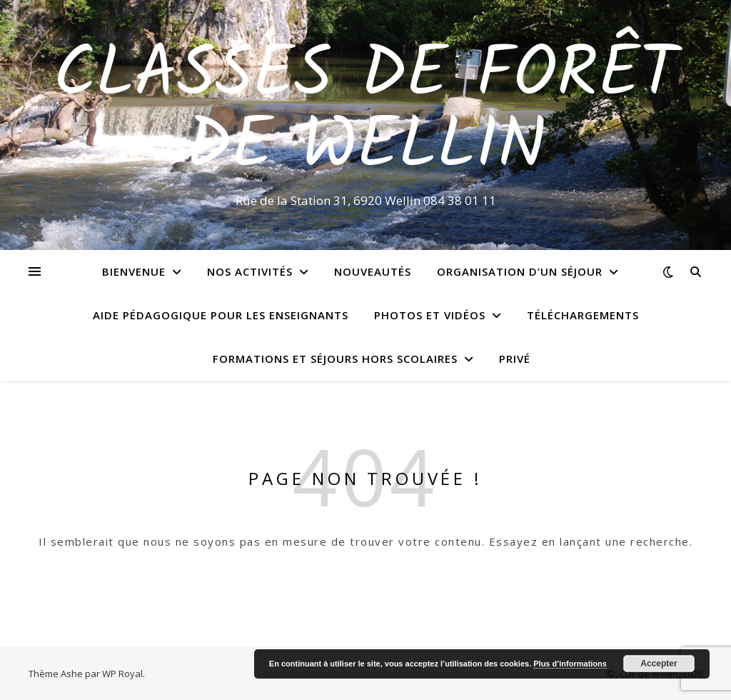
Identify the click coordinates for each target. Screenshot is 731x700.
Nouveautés (373, 271)
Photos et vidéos (430, 315)
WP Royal (122, 674)
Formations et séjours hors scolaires (335, 359)
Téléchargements (583, 315)
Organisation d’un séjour (520, 271)
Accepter (659, 664)
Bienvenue (134, 271)
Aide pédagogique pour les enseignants (221, 315)
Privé (515, 359)
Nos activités (250, 271)
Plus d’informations (570, 664)
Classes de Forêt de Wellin (365, 112)
